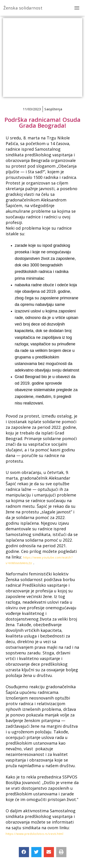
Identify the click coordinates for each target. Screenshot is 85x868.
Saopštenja (53, 109)
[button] (24, 852)
